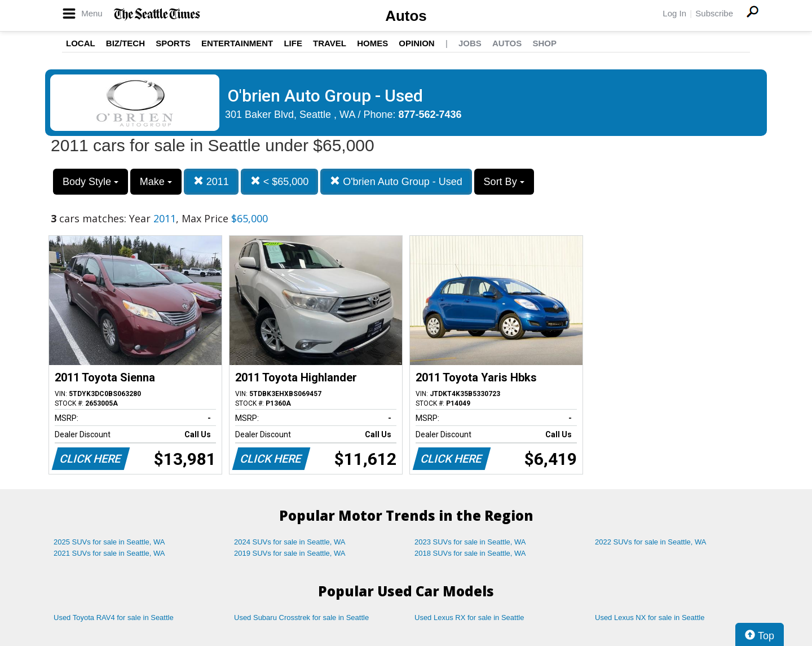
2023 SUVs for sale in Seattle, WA (470, 542)
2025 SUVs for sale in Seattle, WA (109, 542)
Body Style (91, 182)
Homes (372, 43)
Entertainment (237, 43)
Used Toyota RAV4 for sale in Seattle (114, 618)
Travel (330, 43)
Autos (406, 16)
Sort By (504, 182)
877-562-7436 (430, 115)
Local (81, 43)
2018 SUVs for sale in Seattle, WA (470, 553)
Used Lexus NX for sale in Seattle (650, 618)
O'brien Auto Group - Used (396, 181)
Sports (173, 43)
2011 (211, 181)
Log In (674, 13)
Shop (544, 43)
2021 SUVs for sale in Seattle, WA (109, 553)
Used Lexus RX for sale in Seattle (469, 618)
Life (293, 43)
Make (156, 182)
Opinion (416, 43)
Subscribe (714, 13)
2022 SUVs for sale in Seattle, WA (651, 542)
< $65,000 (280, 181)
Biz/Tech (125, 43)
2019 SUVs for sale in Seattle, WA (290, 553)
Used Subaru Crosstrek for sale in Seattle (301, 618)
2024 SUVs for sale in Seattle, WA (290, 542)
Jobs (470, 43)
